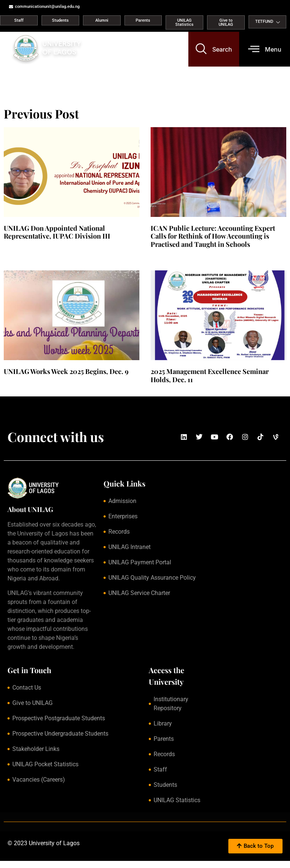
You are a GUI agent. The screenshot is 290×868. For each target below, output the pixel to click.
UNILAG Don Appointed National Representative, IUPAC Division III (57, 232)
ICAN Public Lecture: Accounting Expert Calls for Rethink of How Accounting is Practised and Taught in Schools (213, 236)
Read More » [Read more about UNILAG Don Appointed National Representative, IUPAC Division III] (16, 245)
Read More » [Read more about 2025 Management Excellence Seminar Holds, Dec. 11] (163, 388)
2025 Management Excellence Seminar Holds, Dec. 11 (210, 375)
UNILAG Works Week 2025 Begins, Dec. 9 (66, 371)
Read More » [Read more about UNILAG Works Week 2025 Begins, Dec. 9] (16, 380)
